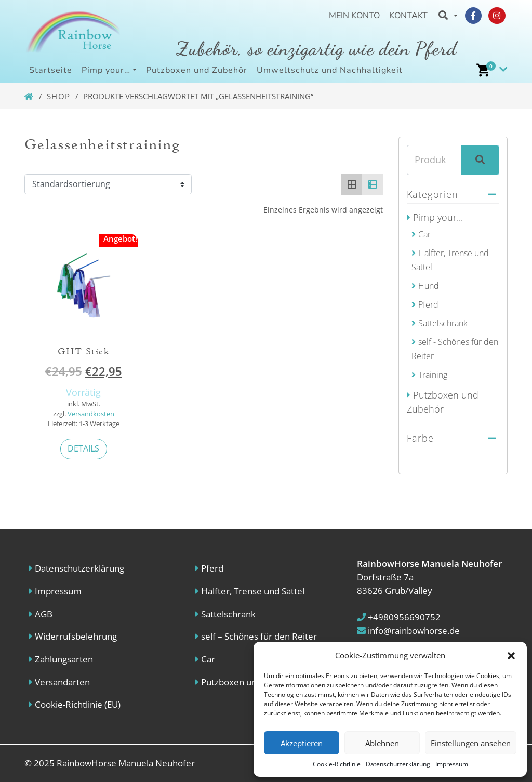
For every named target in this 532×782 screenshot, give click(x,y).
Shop (59, 96)
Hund (429, 286)
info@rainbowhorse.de (408, 631)
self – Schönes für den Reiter (259, 636)
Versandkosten (91, 414)
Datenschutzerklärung (398, 764)
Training (433, 375)
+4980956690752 (399, 617)
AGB (44, 614)
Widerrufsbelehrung (76, 636)
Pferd (428, 304)
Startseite (51, 70)
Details (83, 448)
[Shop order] (108, 184)
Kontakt (408, 16)
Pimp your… (106, 70)
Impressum (452, 764)
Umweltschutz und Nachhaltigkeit (330, 70)
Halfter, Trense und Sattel (253, 591)
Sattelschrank (443, 323)
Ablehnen (382, 743)
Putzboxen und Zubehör (197, 70)
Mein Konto (354, 16)
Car (424, 234)
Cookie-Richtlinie (337, 764)
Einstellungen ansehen (471, 743)
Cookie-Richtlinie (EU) (78, 704)
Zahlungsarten (64, 659)
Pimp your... (438, 217)
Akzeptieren (302, 743)
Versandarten (62, 682)
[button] (511, 655)
